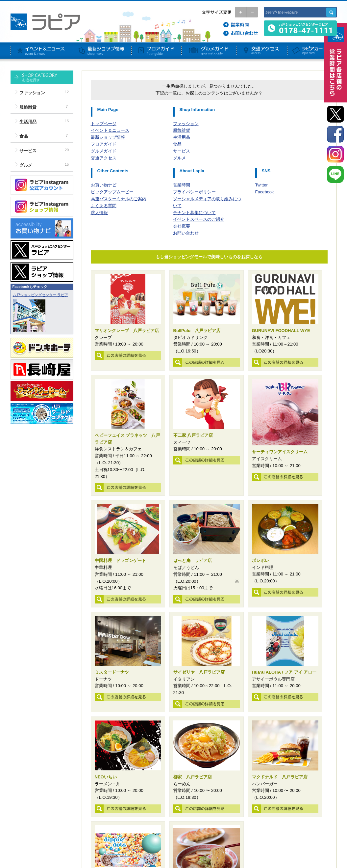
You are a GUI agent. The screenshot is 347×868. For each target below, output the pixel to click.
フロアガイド (104, 144)
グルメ (26, 165)
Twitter (261, 185)
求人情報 (99, 213)
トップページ (104, 124)
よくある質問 (104, 206)
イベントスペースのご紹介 (199, 219)
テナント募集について (194, 213)
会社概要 (182, 226)
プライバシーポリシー (194, 192)
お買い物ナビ (104, 185)
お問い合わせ (186, 233)
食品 (24, 136)
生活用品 (28, 122)
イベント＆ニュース (110, 130)
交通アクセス (104, 158)
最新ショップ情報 (108, 137)
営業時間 (182, 185)
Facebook (265, 192)
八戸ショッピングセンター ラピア (40, 295)
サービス (28, 151)
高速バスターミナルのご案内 (119, 199)
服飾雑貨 (28, 107)
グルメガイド (104, 151)
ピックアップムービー (112, 192)
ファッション (32, 93)
